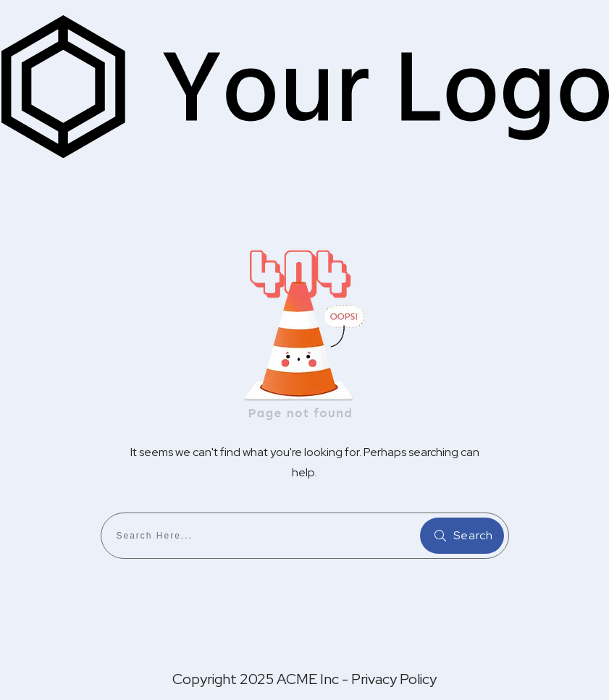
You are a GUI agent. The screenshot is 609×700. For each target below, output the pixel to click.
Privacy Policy (394, 679)
